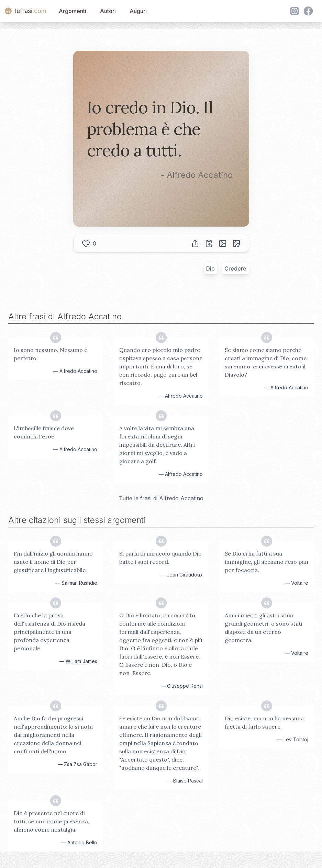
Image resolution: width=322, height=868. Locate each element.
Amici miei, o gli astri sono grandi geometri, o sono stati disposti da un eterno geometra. (264, 628)
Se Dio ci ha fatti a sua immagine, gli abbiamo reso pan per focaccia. (267, 562)
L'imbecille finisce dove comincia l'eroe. (44, 432)
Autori (108, 11)
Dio (210, 269)
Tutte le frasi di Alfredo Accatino (161, 498)
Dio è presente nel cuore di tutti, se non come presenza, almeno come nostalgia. (52, 821)
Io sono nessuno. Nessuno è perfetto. (51, 354)
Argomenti (73, 11)
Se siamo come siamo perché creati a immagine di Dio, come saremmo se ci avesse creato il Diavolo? (266, 362)
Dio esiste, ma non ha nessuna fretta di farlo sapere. (264, 722)
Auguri (138, 11)
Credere (235, 269)
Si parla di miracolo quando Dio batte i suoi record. (160, 558)
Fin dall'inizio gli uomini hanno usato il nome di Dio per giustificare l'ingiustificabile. (53, 562)
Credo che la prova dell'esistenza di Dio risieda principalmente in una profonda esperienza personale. (49, 632)
